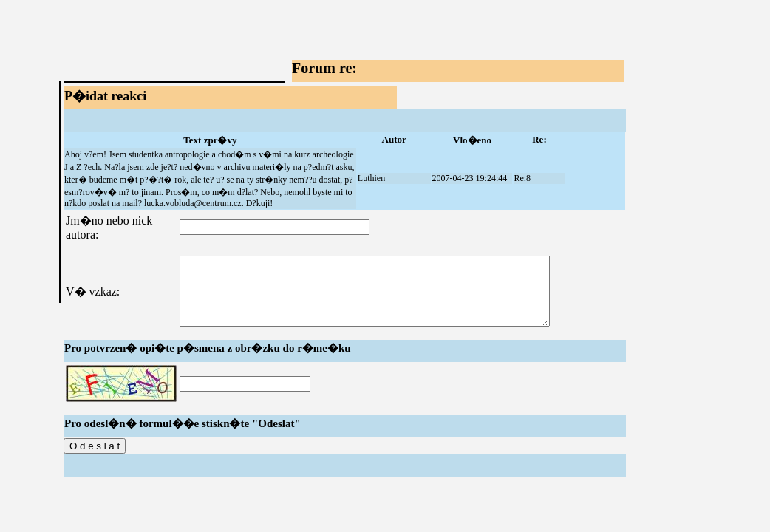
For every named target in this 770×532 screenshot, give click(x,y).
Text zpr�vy (210, 140)
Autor (394, 139)
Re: (539, 139)
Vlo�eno (472, 140)
